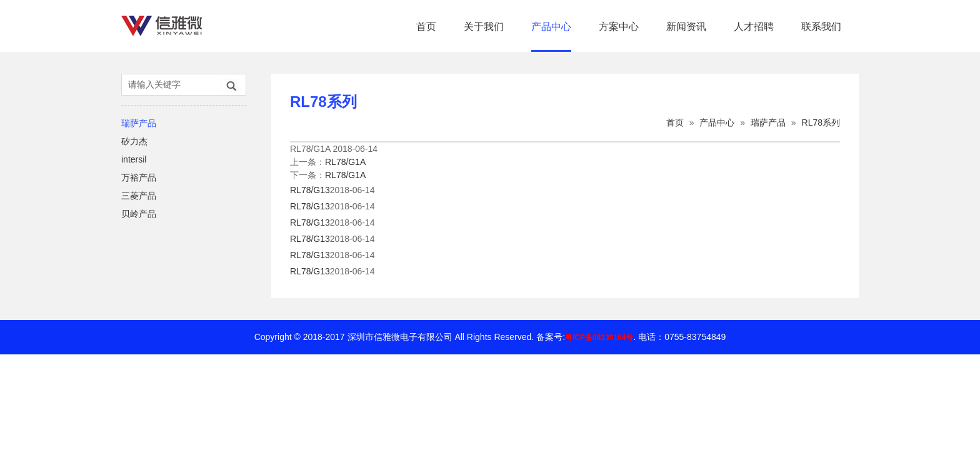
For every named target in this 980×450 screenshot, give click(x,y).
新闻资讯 (686, 27)
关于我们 (484, 27)
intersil (134, 159)
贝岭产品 (139, 214)
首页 (426, 27)
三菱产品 (139, 196)
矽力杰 (134, 141)
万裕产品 (139, 177)
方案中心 (619, 27)
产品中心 (551, 27)
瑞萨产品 (139, 123)
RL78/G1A (345, 162)
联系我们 (821, 27)
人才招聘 (754, 27)
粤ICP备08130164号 (599, 337)
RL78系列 (821, 122)
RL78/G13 (310, 190)
